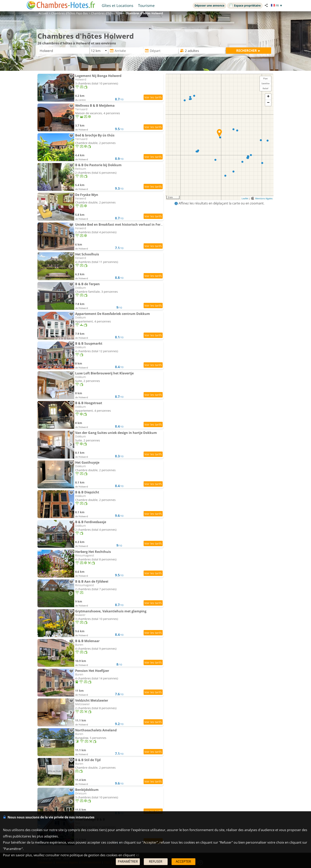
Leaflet (245, 198)
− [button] (268, 103)
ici (137, 855)
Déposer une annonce (209, 5)
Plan (265, 78)
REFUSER (156, 861)
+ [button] (268, 97)
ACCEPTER (183, 861)
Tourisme (146, 5)
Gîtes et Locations (118, 5)
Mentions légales (264, 198)
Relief (265, 88)
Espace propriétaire (245, 5)
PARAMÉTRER (128, 861)
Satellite (265, 83)
